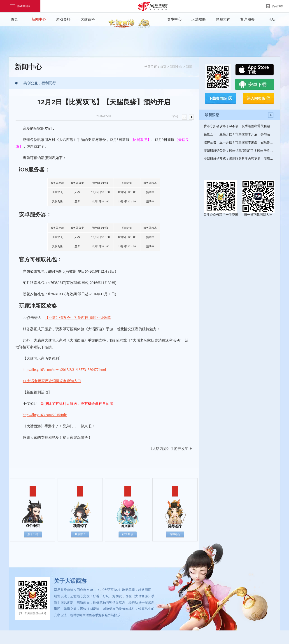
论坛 (272, 19)
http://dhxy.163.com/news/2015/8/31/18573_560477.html (64, 370)
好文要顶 (128, 534)
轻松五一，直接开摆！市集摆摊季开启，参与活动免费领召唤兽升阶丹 (240, 134)
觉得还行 (175, 534)
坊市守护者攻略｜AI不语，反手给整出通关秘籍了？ (240, 126)
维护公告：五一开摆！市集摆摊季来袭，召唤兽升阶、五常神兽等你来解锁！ (240, 142)
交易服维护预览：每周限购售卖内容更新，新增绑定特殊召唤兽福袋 (240, 159)
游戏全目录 (20, 6)
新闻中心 (39, 19)
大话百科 (88, 19)
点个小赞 (33, 534)
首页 (14, 19)
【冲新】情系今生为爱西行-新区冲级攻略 (78, 318)
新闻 (189, 67)
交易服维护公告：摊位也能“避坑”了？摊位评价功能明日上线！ (240, 151)
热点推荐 (274, 6)
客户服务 (247, 19)
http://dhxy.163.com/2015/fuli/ (45, 415)
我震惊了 (80, 534)
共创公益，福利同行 (40, 83)
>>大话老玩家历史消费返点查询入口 (52, 381)
